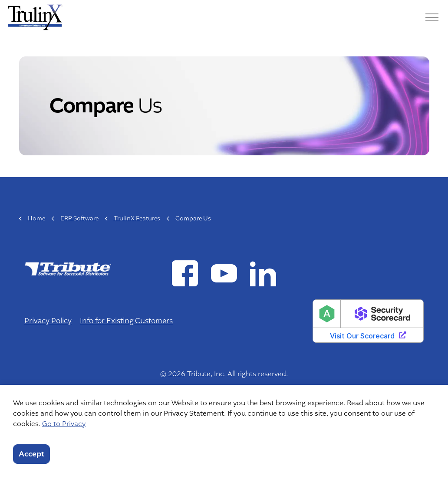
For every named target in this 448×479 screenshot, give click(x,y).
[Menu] (432, 17)
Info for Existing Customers (126, 321)
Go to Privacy (64, 424)
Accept (31, 454)
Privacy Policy (48, 321)
